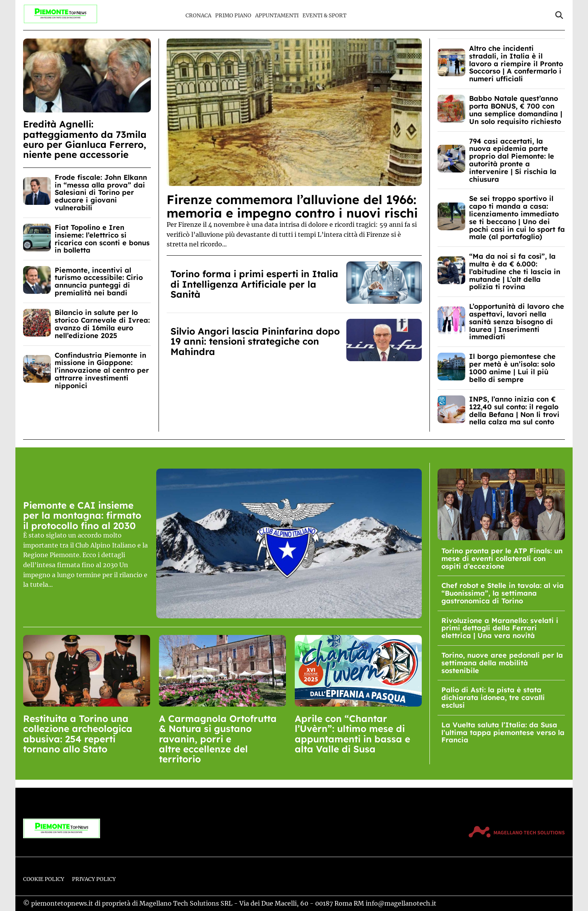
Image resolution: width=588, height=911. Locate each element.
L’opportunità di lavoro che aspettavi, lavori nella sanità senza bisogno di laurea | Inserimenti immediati (517, 322)
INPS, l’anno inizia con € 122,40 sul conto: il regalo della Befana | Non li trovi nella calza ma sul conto (514, 410)
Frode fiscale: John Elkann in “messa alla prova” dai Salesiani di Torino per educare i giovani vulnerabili (101, 193)
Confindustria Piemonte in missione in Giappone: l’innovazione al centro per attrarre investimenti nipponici (102, 370)
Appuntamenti (277, 16)
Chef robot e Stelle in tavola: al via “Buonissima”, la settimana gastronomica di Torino (503, 593)
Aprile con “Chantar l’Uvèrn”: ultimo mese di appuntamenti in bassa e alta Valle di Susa (352, 734)
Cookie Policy (44, 879)
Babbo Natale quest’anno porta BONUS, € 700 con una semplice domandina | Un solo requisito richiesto (516, 110)
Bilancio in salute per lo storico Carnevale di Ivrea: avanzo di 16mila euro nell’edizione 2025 (102, 324)
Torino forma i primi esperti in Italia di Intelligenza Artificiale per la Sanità (254, 284)
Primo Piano (233, 16)
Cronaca (198, 16)
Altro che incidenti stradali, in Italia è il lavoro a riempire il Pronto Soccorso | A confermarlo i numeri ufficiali (516, 64)
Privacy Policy (94, 879)
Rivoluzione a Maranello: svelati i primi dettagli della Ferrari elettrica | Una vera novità (500, 628)
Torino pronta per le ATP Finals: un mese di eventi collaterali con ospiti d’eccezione (502, 558)
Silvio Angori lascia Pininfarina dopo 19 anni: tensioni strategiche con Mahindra (255, 341)
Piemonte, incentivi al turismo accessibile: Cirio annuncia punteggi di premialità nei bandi (99, 281)
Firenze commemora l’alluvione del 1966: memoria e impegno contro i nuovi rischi (292, 206)
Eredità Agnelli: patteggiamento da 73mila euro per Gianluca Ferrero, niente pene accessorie (85, 139)
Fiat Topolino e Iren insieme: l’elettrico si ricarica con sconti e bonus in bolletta (102, 239)
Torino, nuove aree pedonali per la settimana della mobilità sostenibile (502, 663)
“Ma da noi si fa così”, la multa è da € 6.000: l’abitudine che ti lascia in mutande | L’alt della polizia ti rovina (515, 271)
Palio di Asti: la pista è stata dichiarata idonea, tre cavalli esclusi (493, 697)
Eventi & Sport (324, 16)
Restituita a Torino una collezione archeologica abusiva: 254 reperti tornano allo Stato (78, 734)
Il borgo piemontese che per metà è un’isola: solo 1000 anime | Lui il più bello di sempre (512, 368)
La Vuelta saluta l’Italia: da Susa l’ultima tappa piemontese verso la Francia (503, 733)
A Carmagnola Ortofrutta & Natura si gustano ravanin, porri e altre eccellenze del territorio (218, 739)
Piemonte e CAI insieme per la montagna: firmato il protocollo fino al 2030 (82, 515)
